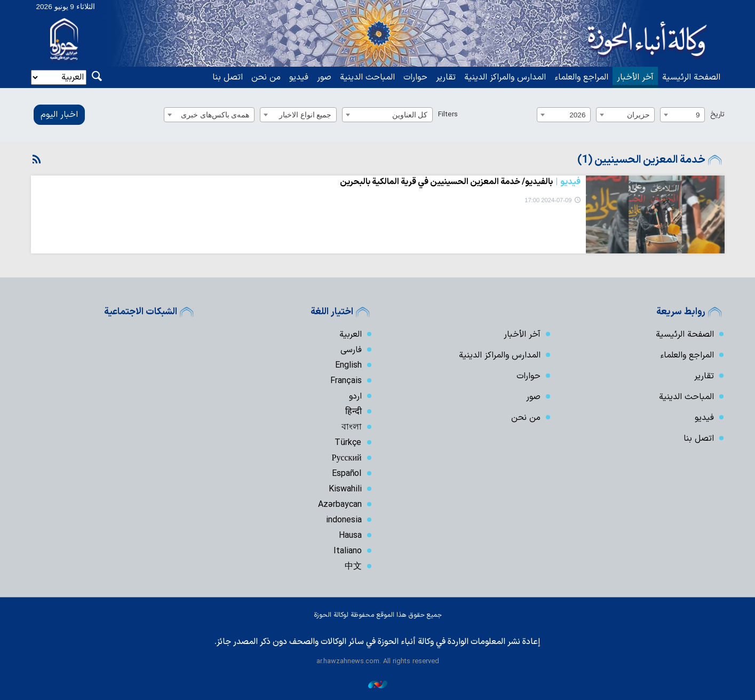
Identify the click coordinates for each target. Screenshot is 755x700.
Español (347, 474)
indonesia (344, 520)
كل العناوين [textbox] (410, 115)
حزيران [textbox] (638, 115)
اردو (355, 396)
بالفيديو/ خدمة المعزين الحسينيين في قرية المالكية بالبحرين (460, 182)
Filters (448, 114)
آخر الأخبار (635, 77)
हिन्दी (353, 412)
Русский (347, 458)
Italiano (348, 551)
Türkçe (348, 443)
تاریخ (717, 114)
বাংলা (352, 427)
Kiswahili (345, 489)
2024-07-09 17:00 (548, 200)
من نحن (266, 77)
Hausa (350, 536)
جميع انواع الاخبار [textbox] (305, 115)
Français (346, 381)
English (348, 365)
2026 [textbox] (577, 115)
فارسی (351, 350)
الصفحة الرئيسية (691, 77)
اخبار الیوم (59, 115)
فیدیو (299, 77)
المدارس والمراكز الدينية (505, 77)
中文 (353, 567)
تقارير (446, 77)
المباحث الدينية (367, 77)
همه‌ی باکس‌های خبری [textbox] (215, 115)
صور (324, 77)
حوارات (415, 77)
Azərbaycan (340, 505)
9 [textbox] (698, 115)
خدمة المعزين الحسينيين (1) (641, 160)
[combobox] (682, 115)
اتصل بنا (228, 77)
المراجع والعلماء (581, 77)
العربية (351, 335)
